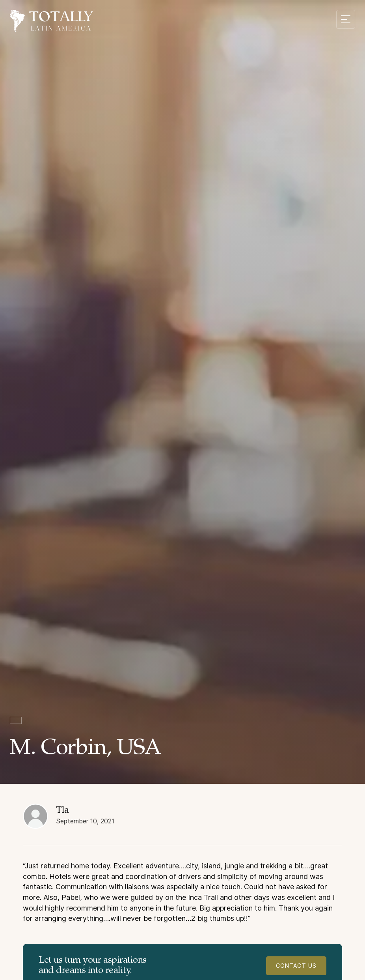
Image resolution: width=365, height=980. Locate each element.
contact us (296, 966)
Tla (62, 811)
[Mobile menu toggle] (346, 19)
